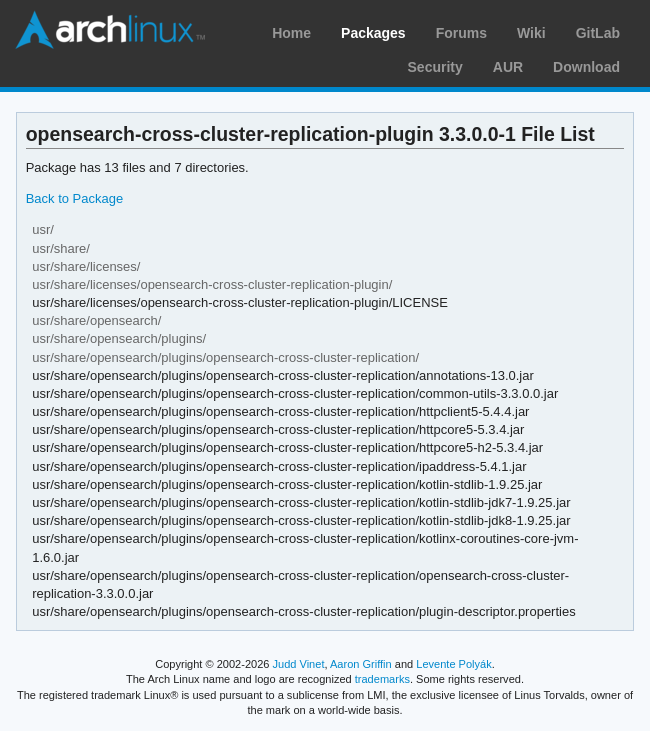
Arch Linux (110, 30)
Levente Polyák (453, 664)
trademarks (382, 679)
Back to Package (74, 198)
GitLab (598, 33)
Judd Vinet (299, 664)
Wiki (531, 33)
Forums (461, 33)
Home (291, 33)
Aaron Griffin (361, 664)
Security (435, 67)
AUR (508, 67)
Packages (373, 33)
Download (586, 67)
